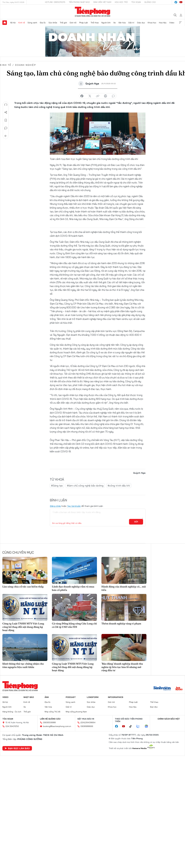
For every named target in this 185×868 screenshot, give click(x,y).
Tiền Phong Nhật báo (79, 2)
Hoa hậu (163, 23)
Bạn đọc (154, 707)
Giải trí (131, 23)
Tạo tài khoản (74, 506)
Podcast (71, 697)
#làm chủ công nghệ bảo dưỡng (85, 486)
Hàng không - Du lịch (12, 712)
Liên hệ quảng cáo (50, 719)
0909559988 (49, 722)
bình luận (113, 96)
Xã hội (13, 23)
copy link (98, 96)
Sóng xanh (32, 23)
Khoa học (152, 23)
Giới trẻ (73, 23)
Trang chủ (5, 23)
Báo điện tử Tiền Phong (92, 12)
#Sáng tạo (57, 486)
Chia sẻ (6, 112)
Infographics (116, 697)
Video (172, 23)
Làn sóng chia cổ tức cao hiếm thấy (23, 587)
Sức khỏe (53, 23)
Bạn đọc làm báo (17, 748)
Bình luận (6, 128)
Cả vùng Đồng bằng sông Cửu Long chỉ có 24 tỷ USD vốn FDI (74, 625)
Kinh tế (22, 23)
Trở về (6, 136)
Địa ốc (43, 23)
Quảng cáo (150, 2)
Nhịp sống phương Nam (76, 712)
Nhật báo (29, 697)
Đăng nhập (55, 506)
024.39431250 (12, 726)
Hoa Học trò (121, 2)
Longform (93, 697)
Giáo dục (141, 23)
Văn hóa (122, 23)
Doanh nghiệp (26, 65)
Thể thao (95, 23)
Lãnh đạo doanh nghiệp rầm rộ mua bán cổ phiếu (73, 588)
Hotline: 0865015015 (55, 2)
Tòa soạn (136, 2)
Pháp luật (84, 23)
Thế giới (63, 23)
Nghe (6, 105)
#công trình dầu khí (119, 486)
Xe (115, 23)
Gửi (136, 522)
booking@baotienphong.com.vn (57, 726)
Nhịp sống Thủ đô (52, 712)
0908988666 (87, 726)
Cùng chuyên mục (18, 552)
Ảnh (47, 697)
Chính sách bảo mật (169, 719)
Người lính (106, 23)
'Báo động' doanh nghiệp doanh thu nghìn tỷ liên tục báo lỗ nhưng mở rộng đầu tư (122, 667)
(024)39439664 (88, 722)
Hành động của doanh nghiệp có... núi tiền (124, 588)
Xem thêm (180, 23)
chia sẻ (82, 96)
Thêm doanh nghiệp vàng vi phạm (121, 624)
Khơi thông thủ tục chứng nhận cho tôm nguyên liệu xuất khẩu (23, 665)
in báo (106, 96)
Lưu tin (6, 120)
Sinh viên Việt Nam (102, 2)
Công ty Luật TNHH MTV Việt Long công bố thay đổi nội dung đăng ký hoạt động (23, 627)
